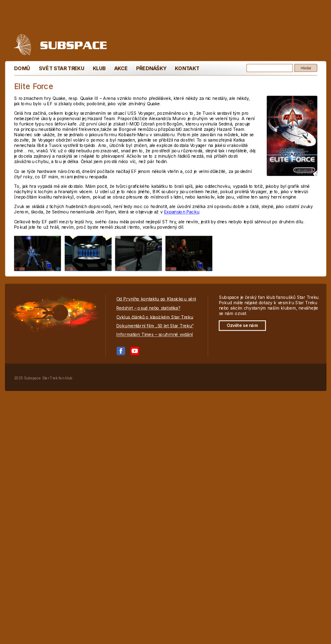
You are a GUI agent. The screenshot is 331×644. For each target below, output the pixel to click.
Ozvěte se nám (242, 326)
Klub (99, 68)
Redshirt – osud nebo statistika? (148, 308)
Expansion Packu (181, 212)
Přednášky (151, 68)
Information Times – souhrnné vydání (155, 335)
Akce (121, 68)
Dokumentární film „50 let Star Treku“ (155, 326)
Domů (22, 68)
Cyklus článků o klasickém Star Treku (155, 317)
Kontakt (187, 68)
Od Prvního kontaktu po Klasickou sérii (156, 299)
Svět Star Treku (61, 68)
